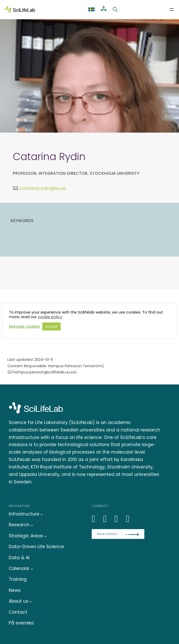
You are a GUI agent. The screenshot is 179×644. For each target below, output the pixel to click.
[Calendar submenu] (32, 569)
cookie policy (50, 317)
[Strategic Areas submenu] (45, 536)
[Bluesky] (108, 519)
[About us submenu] (31, 601)
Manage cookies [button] (24, 326)
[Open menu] (172, 10)
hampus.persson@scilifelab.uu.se (44, 372)
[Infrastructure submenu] (42, 514)
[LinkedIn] (96, 519)
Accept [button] (51, 326)
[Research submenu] (32, 525)
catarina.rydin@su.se (43, 188)
